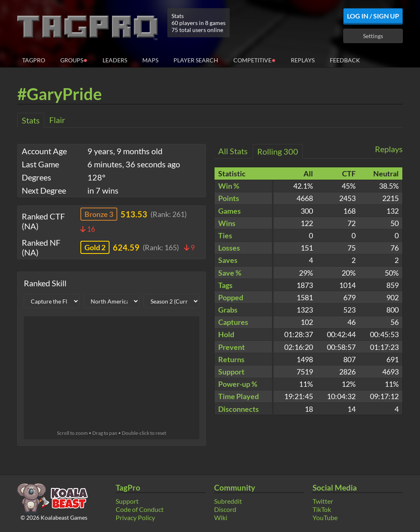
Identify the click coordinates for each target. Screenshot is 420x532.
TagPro (34, 60)
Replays (303, 60)
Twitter (323, 501)
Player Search (196, 60)
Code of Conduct (140, 509)
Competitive (255, 60)
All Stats (233, 151)
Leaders (115, 60)
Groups (74, 60)
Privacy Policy (135, 517)
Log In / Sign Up (373, 16)
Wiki (221, 517)
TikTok (322, 509)
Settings (373, 36)
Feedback (345, 60)
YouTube (325, 517)
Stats (31, 120)
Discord (225, 509)
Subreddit (228, 501)
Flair (57, 120)
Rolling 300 (278, 151)
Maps (150, 60)
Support (127, 501)
